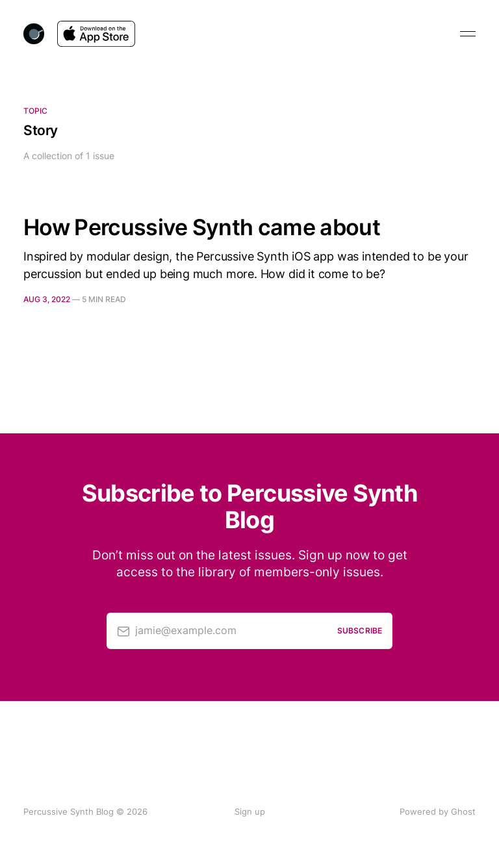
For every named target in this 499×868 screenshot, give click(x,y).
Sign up (250, 811)
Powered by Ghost (438, 811)
